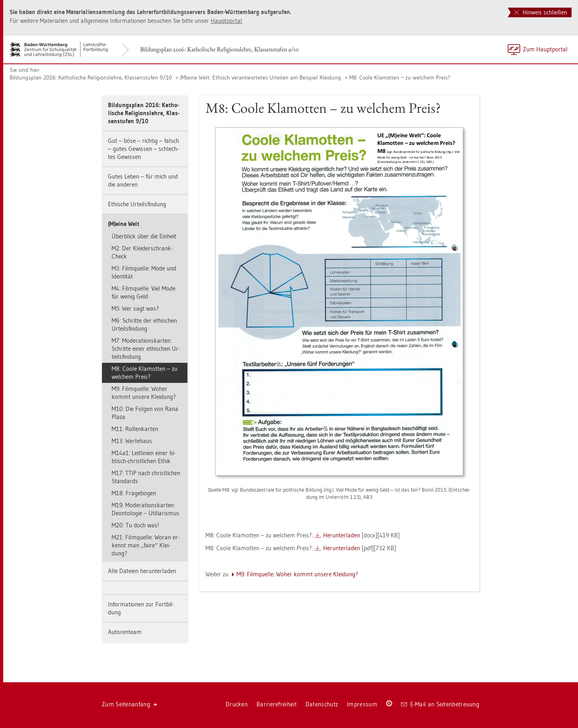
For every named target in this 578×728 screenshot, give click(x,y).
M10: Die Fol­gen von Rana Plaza (145, 413)
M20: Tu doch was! (135, 525)
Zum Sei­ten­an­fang (130, 704)
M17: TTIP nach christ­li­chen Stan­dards (146, 477)
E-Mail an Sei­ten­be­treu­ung (440, 704)
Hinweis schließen (541, 12)
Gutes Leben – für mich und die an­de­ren (143, 180)
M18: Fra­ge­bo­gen (134, 493)
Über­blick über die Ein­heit (144, 236)
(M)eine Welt (124, 224)
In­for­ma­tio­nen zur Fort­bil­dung (141, 608)
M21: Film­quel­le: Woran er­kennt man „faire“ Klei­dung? (146, 545)
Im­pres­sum (362, 704)
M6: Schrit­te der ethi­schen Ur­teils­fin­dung (144, 324)
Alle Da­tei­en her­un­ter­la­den (142, 571)
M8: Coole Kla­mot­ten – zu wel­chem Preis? (400, 77)
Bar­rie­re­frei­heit (277, 704)
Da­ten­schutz (322, 704)
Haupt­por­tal (226, 21)
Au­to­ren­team (125, 632)
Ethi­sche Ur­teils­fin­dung (137, 204)
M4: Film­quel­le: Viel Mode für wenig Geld (143, 292)
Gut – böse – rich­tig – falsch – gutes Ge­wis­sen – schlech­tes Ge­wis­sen (143, 149)
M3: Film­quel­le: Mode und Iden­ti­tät (144, 272)
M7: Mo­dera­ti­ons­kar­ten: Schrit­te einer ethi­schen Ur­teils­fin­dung (146, 349)
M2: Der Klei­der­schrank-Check (142, 252)
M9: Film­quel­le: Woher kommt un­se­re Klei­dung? (144, 393)
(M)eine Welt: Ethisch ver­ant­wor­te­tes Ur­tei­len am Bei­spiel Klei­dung (261, 77)
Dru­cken (237, 704)
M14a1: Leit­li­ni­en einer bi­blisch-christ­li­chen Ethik (143, 457)
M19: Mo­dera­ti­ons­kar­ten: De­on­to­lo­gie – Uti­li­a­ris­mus (146, 509)
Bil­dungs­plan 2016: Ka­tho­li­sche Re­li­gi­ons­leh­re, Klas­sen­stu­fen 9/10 (219, 49)
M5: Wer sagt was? (135, 308)
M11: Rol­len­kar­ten (135, 429)
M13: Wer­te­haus (132, 441)
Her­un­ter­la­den (342, 535)
